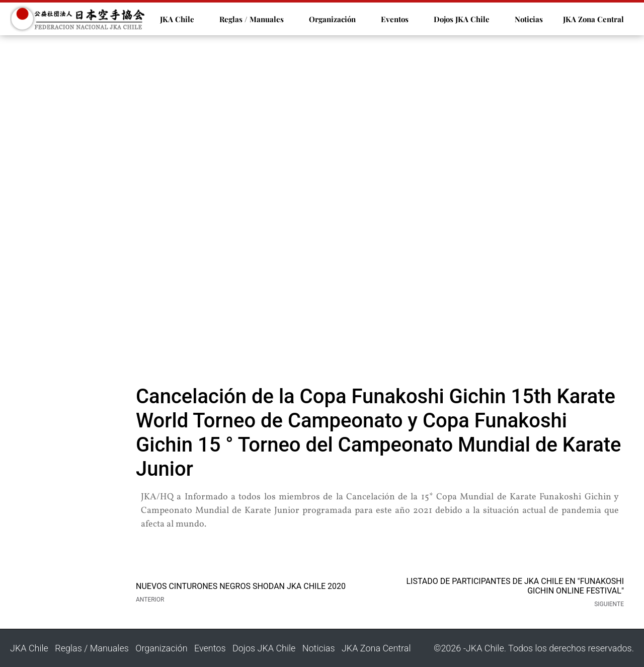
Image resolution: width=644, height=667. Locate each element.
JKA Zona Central (593, 19)
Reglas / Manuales (252, 19)
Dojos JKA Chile (462, 19)
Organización (332, 19)
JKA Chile (177, 19)
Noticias (529, 19)
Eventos (395, 19)
